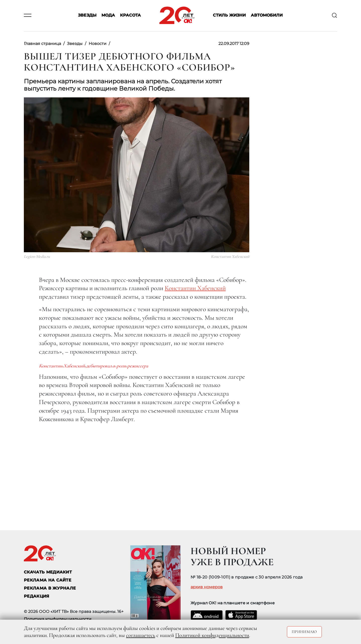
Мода (108, 15)
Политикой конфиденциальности (212, 635)
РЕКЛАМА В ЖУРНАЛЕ (50, 588)
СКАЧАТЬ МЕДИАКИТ (48, 572)
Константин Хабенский (195, 288)
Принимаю (304, 632)
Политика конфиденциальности (58, 619)
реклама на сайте (48, 580)
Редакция (37, 596)
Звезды (87, 15)
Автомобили (267, 15)
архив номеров (207, 587)
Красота (130, 15)
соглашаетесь (141, 635)
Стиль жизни (229, 15)
